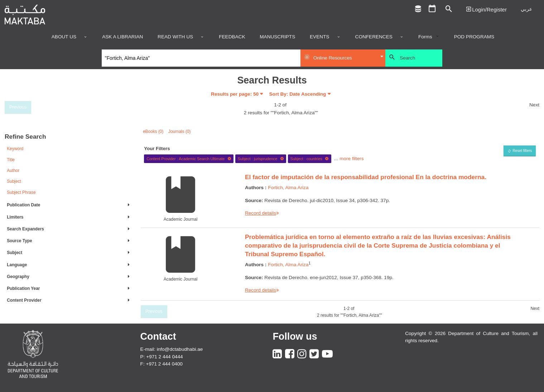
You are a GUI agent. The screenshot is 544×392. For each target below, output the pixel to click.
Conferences (374, 37)
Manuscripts (277, 37)
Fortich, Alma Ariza (288, 188)
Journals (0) (180, 132)
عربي (526, 9)
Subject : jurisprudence (261, 159)
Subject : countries (309, 159)
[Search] (201, 58)
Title (11, 160)
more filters (352, 159)
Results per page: (235, 94)
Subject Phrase (21, 192)
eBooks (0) (153, 132)
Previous (18, 107)
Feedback (232, 37)
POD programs (474, 37)
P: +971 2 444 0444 (162, 357)
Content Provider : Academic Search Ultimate (189, 159)
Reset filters (522, 151)
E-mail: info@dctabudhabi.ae (172, 349)
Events (319, 37)
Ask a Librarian (122, 37)
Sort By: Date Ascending (298, 94)
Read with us (175, 37)
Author (13, 171)
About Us (64, 37)
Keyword (15, 149)
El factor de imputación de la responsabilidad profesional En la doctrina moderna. (366, 177)
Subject (14, 181)
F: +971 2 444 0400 (162, 364)
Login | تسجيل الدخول (486, 9)
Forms (425, 37)
